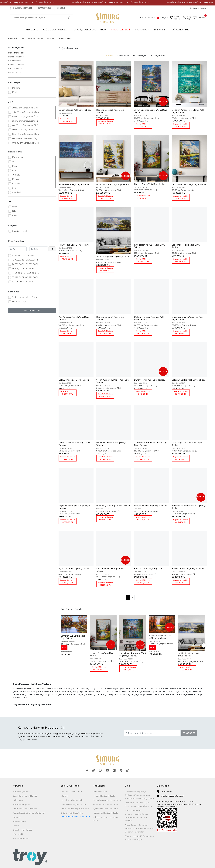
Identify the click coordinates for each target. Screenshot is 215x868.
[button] (199, 18)
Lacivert (16, 184)
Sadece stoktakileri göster (25, 297)
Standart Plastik (20, 231)
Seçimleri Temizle (32, 310)
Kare (14, 216)
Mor (14, 170)
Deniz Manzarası (16, 57)
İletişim (203, 8)
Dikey (15, 211)
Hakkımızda (18, 800)
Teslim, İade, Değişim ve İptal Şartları (29, 813)
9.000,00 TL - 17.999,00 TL (25, 255)
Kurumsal (18, 786)
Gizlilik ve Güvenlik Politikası (25, 809)
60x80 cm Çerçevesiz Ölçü (25, 125)
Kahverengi (18, 157)
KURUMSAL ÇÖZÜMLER (21, 8)
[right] (205, 645)
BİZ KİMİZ (160, 30)
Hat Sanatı (99, 786)
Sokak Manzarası (16, 65)
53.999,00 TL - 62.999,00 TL (25, 277)
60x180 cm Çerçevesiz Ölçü (26, 143)
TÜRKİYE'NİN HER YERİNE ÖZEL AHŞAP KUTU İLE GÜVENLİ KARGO (121, 3)
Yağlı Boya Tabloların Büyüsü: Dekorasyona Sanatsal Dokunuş (139, 804)
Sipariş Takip (18, 834)
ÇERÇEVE (61, 8)
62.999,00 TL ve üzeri (22, 282)
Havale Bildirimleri (21, 838)
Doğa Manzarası (16, 53)
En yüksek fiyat (140, 56)
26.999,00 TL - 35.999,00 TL (25, 264)
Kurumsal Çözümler (22, 792)
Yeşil (14, 162)
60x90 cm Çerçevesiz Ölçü (25, 130)
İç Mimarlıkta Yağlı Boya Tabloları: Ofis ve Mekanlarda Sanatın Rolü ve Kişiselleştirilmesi (139, 795)
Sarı (14, 188)
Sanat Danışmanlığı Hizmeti (25, 796)
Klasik (15, 92)
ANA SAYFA (32, 30)
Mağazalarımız (19, 821)
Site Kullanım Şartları (22, 804)
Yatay (15, 207)
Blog (128, 786)
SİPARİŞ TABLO (45, 8)
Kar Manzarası (15, 61)
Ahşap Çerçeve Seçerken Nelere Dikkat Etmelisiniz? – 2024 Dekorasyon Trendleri (140, 828)
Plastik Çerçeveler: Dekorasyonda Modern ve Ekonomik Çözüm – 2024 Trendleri (137, 816)
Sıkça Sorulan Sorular (22, 830)
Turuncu (16, 175)
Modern (16, 88)
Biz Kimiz (194, 8)
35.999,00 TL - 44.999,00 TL (26, 269)
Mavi (14, 166)
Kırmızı (15, 179)
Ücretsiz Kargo (19, 302)
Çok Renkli (17, 192)
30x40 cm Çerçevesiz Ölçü (25, 108)
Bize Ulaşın (163, 786)
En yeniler (109, 56)
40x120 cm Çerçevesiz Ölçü (25, 112)
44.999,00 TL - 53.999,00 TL (26, 273)
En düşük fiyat (123, 56)
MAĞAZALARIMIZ (180, 30)
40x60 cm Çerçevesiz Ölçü (25, 117)
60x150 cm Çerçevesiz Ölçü (25, 138)
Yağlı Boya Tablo (70, 786)
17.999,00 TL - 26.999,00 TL (25, 260)
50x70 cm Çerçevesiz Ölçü (25, 121)
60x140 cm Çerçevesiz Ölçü (25, 134)
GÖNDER (189, 733)
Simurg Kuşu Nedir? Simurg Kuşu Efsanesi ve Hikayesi (139, 838)
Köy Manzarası (15, 69)
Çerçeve (17, 817)
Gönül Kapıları (15, 73)
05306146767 (165, 791)
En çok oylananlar (157, 56)
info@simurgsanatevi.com (171, 796)
